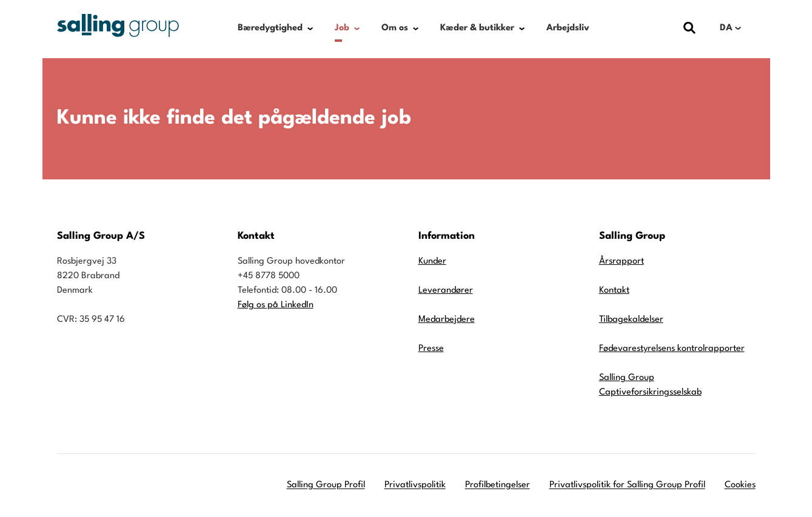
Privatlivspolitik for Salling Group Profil (627, 485)
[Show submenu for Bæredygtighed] (310, 28)
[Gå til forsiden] (118, 25)
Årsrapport (622, 262)
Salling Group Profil (326, 485)
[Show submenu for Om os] (416, 28)
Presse (431, 349)
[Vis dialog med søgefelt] (690, 28)
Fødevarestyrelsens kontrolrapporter (672, 349)
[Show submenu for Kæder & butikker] (522, 28)
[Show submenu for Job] (357, 28)
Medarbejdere (447, 320)
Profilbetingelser (498, 485)
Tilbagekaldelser (631, 320)
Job (342, 28)
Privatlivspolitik (415, 485)
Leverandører (446, 291)
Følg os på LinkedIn (276, 305)
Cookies (740, 485)
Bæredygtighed (270, 28)
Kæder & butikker (477, 28)
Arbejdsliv (568, 28)
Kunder (432, 262)
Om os (395, 28)
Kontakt (614, 291)
